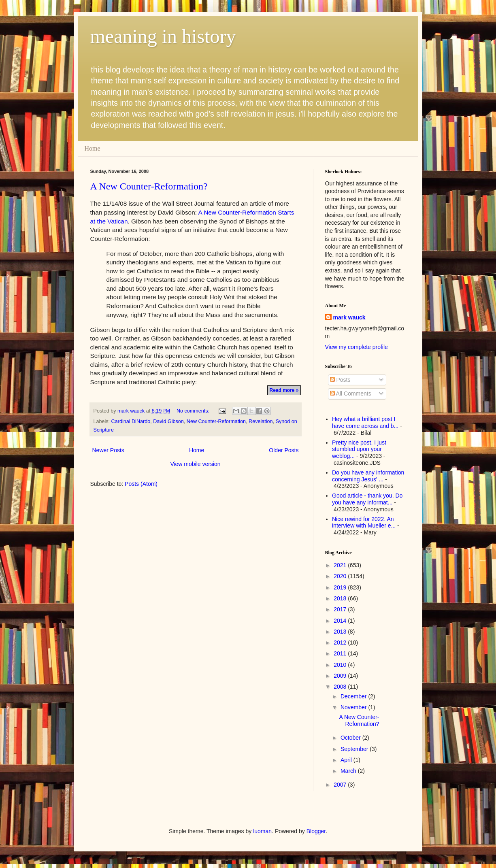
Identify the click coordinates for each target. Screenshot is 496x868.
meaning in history (163, 36)
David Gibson (168, 421)
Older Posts (284, 450)
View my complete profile (357, 347)
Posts (340, 380)
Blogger (316, 831)
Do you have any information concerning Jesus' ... (368, 476)
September (355, 749)
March (349, 771)
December (354, 696)
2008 (341, 687)
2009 (341, 676)
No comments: (194, 411)
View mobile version (195, 464)
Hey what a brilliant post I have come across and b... (365, 422)
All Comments (351, 394)
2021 (341, 565)
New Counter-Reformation (216, 421)
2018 (341, 598)
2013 (341, 632)
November (354, 707)
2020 (341, 576)
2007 (341, 785)
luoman (262, 831)
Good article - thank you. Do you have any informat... (367, 499)
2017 (341, 609)
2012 (341, 642)
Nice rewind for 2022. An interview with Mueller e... (364, 522)
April (347, 760)
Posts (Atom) (141, 484)
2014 (341, 621)
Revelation (261, 421)
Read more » (284, 390)
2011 (341, 653)
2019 (341, 587)
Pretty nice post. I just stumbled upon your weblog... (359, 449)
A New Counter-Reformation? (149, 186)
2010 (341, 665)
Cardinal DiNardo (131, 421)
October (351, 738)
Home (93, 148)
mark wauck (349, 317)
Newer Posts (108, 450)
